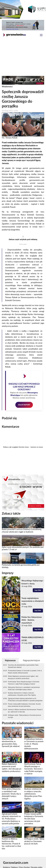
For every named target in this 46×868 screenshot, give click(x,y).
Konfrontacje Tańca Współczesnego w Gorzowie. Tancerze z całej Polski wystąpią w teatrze (24, 683)
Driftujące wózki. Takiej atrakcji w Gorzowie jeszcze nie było (24, 716)
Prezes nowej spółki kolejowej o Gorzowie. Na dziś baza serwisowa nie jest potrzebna (24, 705)
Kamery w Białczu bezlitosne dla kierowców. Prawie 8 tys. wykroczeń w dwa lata (25, 711)
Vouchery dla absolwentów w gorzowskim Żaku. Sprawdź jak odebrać (23, 666)
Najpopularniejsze (31, 660)
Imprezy (8, 573)
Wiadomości (7, 87)
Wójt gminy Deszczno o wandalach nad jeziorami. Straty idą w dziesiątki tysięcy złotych (24, 688)
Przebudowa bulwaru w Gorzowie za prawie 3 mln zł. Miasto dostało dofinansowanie (25, 672)
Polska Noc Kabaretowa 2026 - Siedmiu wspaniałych (32, 620)
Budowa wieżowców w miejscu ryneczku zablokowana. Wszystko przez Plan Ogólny (22, 694)
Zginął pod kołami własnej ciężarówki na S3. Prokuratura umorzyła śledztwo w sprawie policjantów (25, 700)
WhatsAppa (15, 395)
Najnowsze (10, 660)
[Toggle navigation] (41, 35)
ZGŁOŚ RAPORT (24, 405)
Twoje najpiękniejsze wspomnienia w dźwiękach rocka (33, 601)
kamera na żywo (37, 447)
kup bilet (38, 590)
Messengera (33, 393)
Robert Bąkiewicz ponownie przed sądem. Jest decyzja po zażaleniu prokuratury (23, 677)
